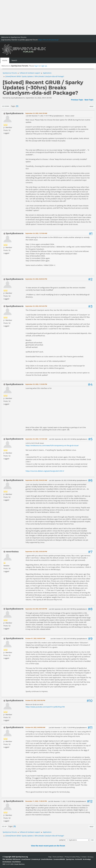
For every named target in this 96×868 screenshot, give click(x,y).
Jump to (62, 840)
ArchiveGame (7, 862)
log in (37, 66)
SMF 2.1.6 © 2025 (8, 864)
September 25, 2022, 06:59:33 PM (36, 279)
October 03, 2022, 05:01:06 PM (35, 700)
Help (50, 857)
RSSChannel (17, 859)
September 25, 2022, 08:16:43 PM (36, 306)
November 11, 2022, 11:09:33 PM (36, 801)
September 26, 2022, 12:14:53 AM (36, 439)
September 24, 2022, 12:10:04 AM (36, 233)
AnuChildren (16, 862)
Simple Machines (19, 864)
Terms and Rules (58, 857)
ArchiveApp (87, 859)
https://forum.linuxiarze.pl (48, 40)
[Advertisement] (48, 17)
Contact (84, 857)
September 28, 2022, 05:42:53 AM (36, 480)
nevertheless (12, 552)
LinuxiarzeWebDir (59, 859)
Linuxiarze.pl (36, 859)
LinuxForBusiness (47, 859)
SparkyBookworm (15, 113)
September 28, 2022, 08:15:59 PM (36, 609)
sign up (44, 66)
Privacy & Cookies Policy (72, 857)
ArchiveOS (79, 859)
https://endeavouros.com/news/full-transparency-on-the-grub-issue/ (52, 445)
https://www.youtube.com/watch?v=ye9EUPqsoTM (45, 707)
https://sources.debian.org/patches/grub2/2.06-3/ (45, 471)
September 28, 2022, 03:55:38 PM (36, 551)
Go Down (6, 106)
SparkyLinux (70, 859)
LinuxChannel (26, 859)
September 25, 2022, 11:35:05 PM (36, 384)
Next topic (89, 100)
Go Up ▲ (91, 857)
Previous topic (77, 100)
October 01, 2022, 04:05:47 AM (35, 638)
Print (92, 106)
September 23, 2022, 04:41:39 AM (36, 113)
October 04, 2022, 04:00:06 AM (35, 727)
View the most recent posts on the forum (48, 846)
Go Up (4, 826)
